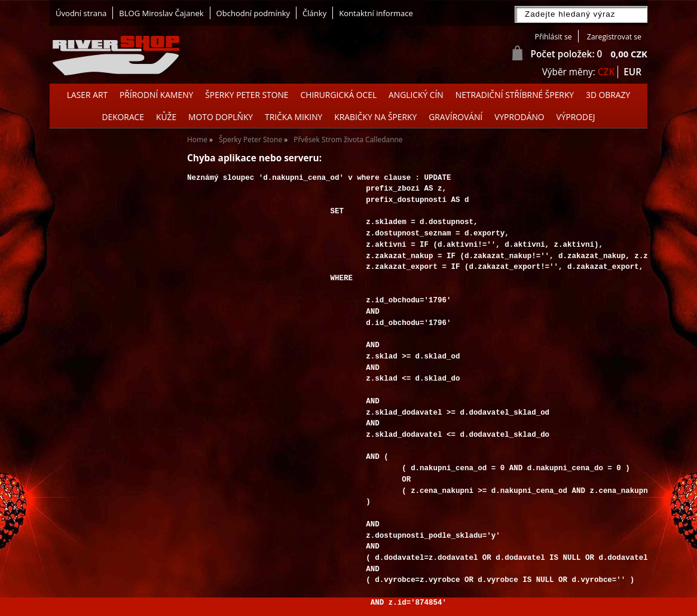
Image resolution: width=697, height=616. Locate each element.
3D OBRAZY (608, 95)
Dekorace (123, 117)
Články (314, 13)
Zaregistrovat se (614, 37)
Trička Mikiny (294, 117)
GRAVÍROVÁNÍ (456, 117)
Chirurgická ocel (339, 95)
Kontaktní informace (376, 13)
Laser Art (87, 95)
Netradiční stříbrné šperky (515, 95)
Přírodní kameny (156, 95)
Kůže (166, 117)
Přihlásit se (554, 37)
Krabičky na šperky (375, 117)
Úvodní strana (81, 13)
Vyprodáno (519, 117)
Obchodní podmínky (253, 13)
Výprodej (576, 117)
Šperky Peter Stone (247, 95)
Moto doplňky (221, 117)
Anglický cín (416, 95)
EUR (632, 72)
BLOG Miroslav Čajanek (161, 13)
